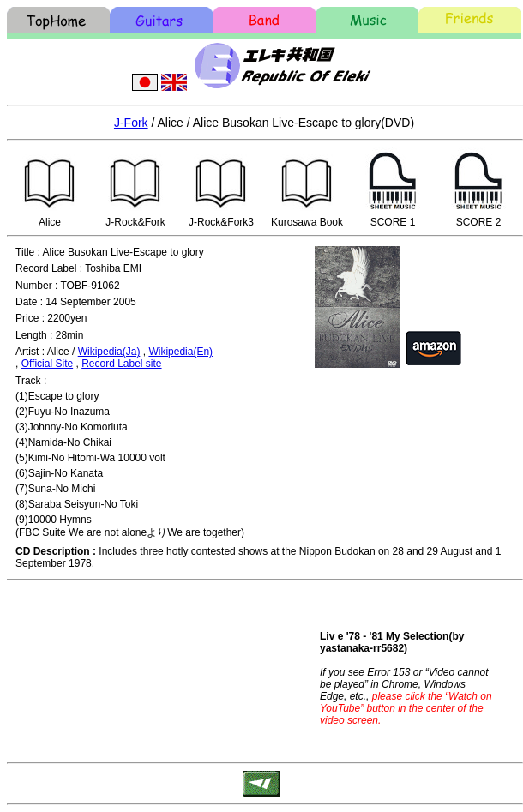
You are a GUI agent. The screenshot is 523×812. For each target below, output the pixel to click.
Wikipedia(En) (180, 352)
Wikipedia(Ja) (109, 352)
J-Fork (131, 123)
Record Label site (121, 364)
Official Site (47, 364)
